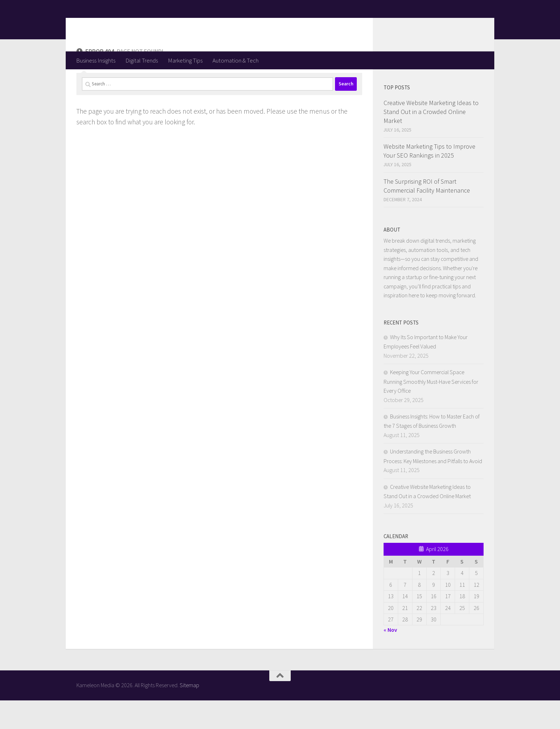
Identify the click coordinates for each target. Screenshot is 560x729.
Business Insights (96, 60)
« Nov (390, 658)
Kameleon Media (132, 25)
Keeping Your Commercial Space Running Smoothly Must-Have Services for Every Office (431, 410)
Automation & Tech (236, 60)
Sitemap (189, 714)
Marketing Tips (185, 60)
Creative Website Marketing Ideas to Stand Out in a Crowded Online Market (431, 140)
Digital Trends (142, 60)
